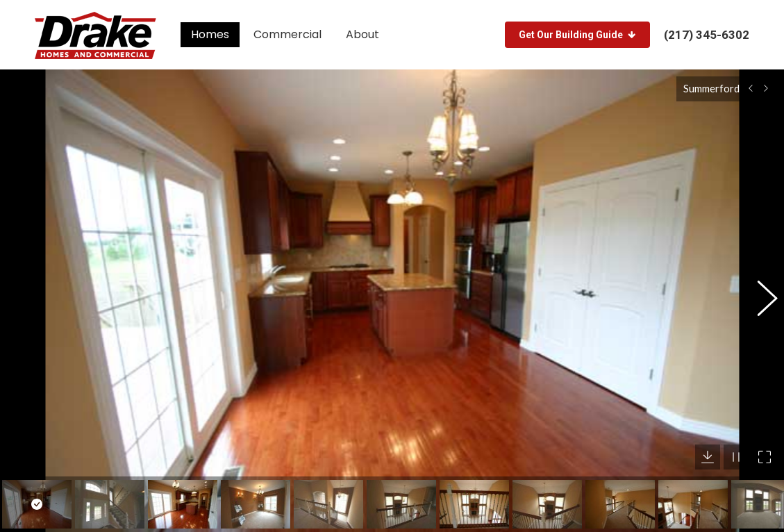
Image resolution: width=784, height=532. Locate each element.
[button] (760, 294)
